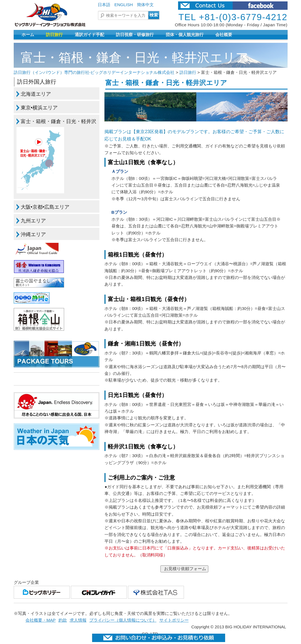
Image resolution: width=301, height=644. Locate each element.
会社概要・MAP (41, 620)
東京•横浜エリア (39, 108)
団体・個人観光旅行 (185, 35)
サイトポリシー (174, 620)
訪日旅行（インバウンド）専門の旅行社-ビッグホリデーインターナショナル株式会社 (94, 72)
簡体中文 (145, 5)
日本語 (104, 5)
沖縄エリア (33, 234)
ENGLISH (124, 5)
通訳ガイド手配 (89, 35)
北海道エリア (36, 94)
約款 (63, 620)
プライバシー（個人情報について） (123, 620)
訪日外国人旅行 (37, 82)
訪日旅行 (54, 35)
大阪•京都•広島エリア (45, 207)
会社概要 (224, 35)
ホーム (28, 35)
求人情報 (78, 620)
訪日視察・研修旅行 (135, 35)
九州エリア (33, 221)
